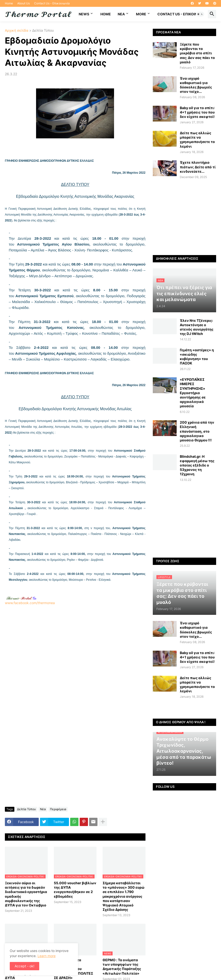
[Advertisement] (75, 661)
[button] (200, 14)
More (141, 14)
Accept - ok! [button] (24, 966)
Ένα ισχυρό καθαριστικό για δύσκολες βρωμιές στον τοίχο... (196, 85)
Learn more (47, 956)
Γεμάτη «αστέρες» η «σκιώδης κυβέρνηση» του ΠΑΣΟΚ (197, 357)
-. (21, 598)
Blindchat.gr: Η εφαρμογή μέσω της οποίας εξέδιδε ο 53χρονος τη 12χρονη (197, 465)
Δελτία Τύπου (43, 31)
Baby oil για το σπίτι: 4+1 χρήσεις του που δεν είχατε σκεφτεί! (197, 112)
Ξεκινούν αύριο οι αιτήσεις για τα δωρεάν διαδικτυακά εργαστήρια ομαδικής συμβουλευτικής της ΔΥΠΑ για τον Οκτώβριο (26, 894)
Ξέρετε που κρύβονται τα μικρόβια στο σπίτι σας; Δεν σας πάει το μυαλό (197, 53)
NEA (121, 14)
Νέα (43, 809)
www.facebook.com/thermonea (75, 659)
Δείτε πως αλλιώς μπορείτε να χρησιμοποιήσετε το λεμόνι (197, 140)
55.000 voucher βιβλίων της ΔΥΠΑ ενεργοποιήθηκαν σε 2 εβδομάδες (75, 890)
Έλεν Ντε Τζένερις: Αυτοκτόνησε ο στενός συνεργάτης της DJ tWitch (197, 327)
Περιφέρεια (58, 809)
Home (9, 3)
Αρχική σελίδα (17, 31)
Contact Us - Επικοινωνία (52, 3)
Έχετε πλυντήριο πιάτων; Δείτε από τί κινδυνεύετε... (198, 167)
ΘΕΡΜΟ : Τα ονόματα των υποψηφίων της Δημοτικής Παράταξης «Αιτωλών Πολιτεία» (122, 967)
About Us (24, 3)
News (84, 14)
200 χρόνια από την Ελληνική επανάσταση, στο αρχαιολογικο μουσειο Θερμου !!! (197, 431)
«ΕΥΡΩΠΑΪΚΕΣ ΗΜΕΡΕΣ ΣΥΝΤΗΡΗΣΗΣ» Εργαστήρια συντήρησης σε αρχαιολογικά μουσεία (193, 393)
